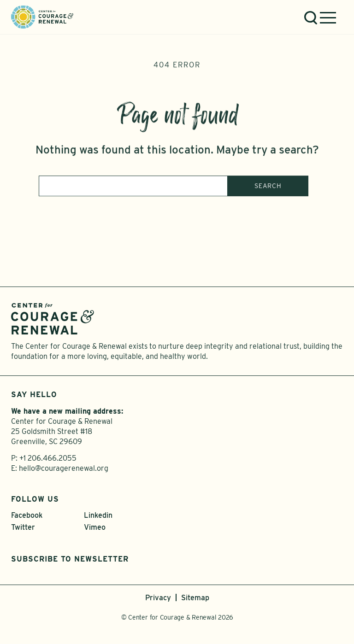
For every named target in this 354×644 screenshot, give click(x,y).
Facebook (27, 515)
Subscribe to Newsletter (70, 559)
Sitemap (195, 598)
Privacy (158, 598)
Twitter (23, 527)
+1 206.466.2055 (48, 458)
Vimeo (95, 527)
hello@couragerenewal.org (64, 468)
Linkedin (98, 515)
